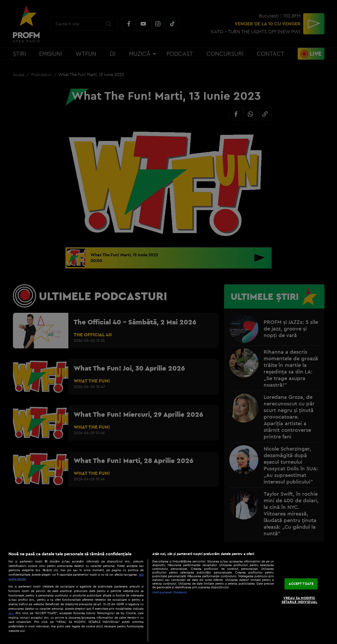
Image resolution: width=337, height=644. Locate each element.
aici (11, 613)
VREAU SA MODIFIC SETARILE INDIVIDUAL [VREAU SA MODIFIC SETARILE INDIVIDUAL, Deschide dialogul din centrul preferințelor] (299, 600)
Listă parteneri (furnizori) (170, 592)
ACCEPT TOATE (301, 584)
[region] (168, 595)
